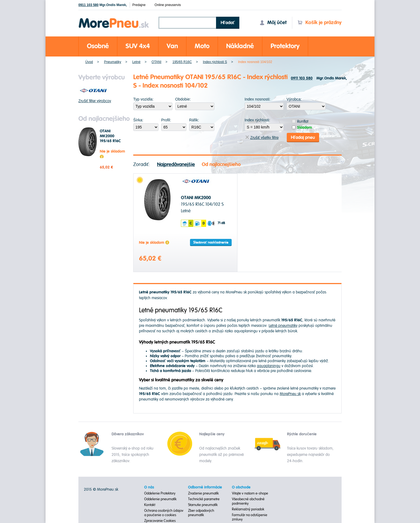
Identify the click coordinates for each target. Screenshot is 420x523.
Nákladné (240, 46)
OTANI (157, 62)
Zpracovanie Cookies (160, 521)
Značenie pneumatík (204, 493)
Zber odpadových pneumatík (201, 513)
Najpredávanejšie (176, 165)
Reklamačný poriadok (248, 509)
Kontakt (150, 505)
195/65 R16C (182, 62)
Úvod (89, 62)
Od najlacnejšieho (221, 165)
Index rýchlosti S (215, 62)
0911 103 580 (88, 5)
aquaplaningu (269, 366)
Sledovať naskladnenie (211, 242)
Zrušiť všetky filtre (262, 138)
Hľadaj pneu (303, 138)
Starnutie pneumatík (203, 505)
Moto (202, 46)
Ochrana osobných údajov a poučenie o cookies (164, 513)
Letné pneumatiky (283, 326)
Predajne (139, 5)
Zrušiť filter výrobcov (95, 101)
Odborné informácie (205, 487)
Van (172, 46)
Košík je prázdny (320, 23)
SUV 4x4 (138, 46)
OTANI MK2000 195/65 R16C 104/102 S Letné (110, 141)
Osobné (98, 46)
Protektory (285, 46)
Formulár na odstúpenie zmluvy (250, 517)
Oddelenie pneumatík (160, 499)
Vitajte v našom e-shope (250, 493)
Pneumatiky (113, 62)
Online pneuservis (168, 5)
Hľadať (228, 23)
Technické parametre (204, 499)
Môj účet (273, 23)
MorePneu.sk (290, 394)
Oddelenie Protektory (160, 493)
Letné (136, 62)
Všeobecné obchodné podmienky (248, 501)
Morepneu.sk (114, 19)
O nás (149, 487)
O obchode (241, 487)
